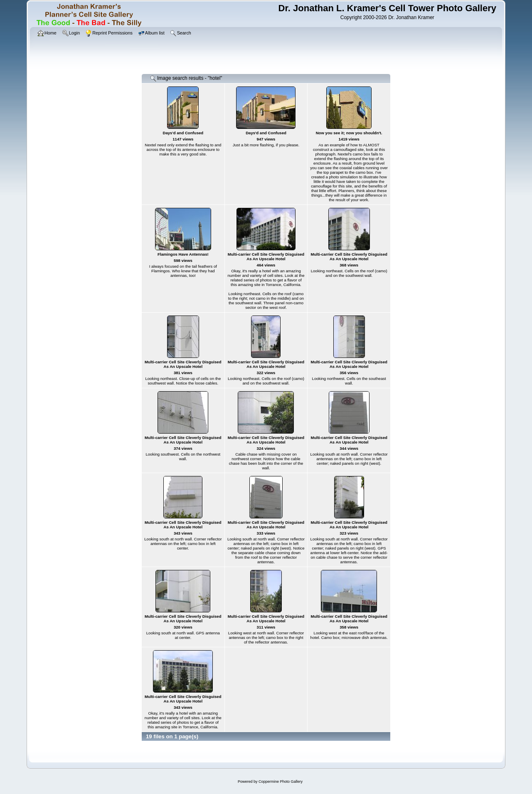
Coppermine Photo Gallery (281, 782)
